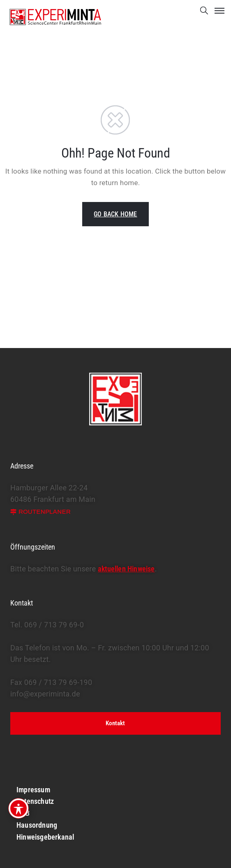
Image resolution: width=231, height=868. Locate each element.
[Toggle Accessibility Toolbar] (18, 808)
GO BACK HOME (115, 214)
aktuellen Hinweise (126, 569)
